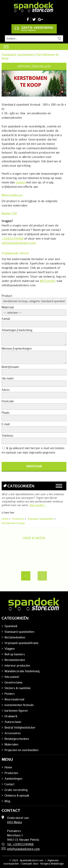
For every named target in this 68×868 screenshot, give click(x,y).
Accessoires (13, 733)
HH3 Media (14, 822)
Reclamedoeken (15, 637)
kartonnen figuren (16, 711)
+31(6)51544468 (13, 238)
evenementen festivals (19, 705)
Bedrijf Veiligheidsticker (20, 727)
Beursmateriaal (14, 699)
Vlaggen (10, 649)
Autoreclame (13, 722)
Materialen (11, 744)
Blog (7, 801)
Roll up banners (15, 654)
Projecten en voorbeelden (21, 750)
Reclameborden (15, 660)
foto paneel (12, 677)
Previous (26, 576)
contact (20, 182)
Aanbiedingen (13, 779)
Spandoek (11, 626)
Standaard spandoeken (19, 632)
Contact (9, 784)
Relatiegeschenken (17, 739)
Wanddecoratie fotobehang (22, 671)
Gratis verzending (34, 29)
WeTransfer (48, 281)
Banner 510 (9, 213)
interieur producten (17, 665)
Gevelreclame (14, 682)
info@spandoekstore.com (19, 243)
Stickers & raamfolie (18, 688)
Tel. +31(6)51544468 (20, 844)
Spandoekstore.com (32, 860)
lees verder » (38, 505)
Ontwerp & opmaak (17, 795)
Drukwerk (11, 716)
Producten (11, 773)
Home (8, 767)
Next (42, 576)
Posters (10, 694)
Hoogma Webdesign (52, 864)
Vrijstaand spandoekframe (21, 643)
